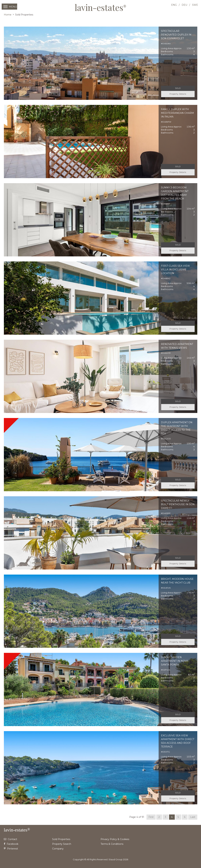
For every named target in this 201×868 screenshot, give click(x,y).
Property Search (62, 844)
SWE (195, 5)
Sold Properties (61, 839)
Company (58, 849)
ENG (174, 5)
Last (193, 817)
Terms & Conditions (112, 844)
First (151, 817)
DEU (184, 5)
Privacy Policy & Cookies (115, 839)
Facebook (11, 844)
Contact (11, 839)
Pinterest (11, 849)
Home (8, 15)
